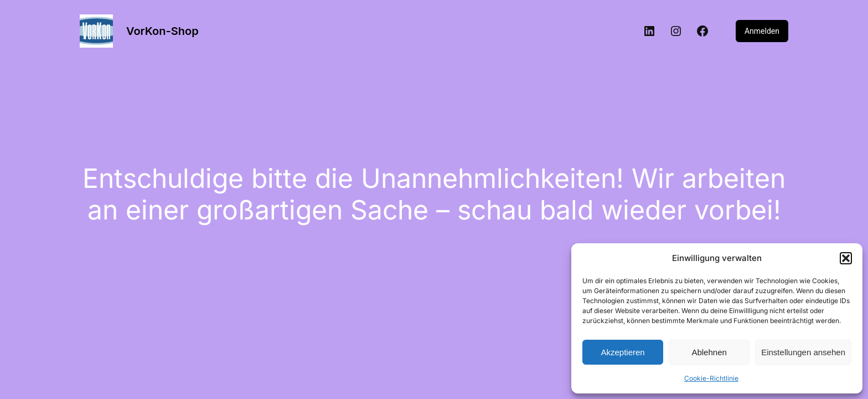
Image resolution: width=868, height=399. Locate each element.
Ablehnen (709, 352)
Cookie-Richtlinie (711, 378)
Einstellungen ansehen (803, 352)
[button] (846, 258)
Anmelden (762, 31)
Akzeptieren (622, 352)
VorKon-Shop (162, 31)
